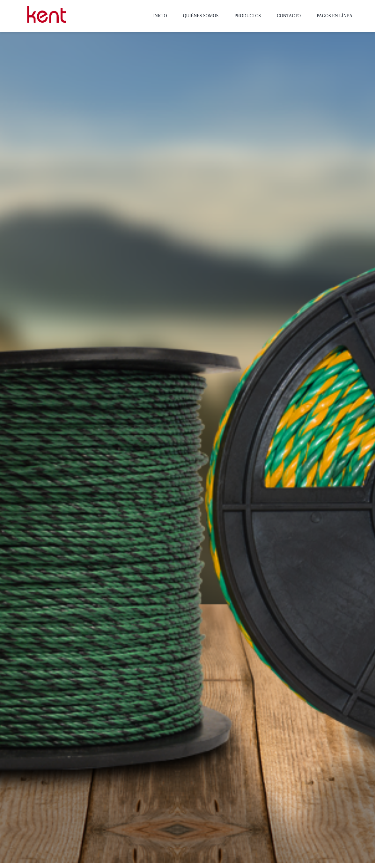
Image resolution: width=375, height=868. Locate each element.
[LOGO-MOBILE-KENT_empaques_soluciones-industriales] (47, 8)
